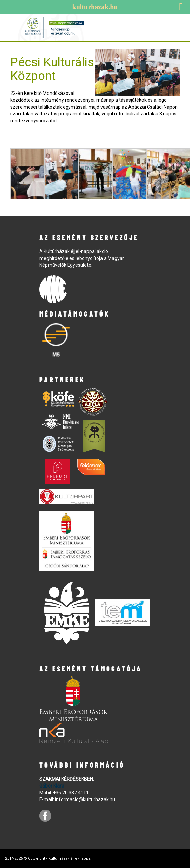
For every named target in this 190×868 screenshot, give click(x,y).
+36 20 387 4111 (71, 793)
